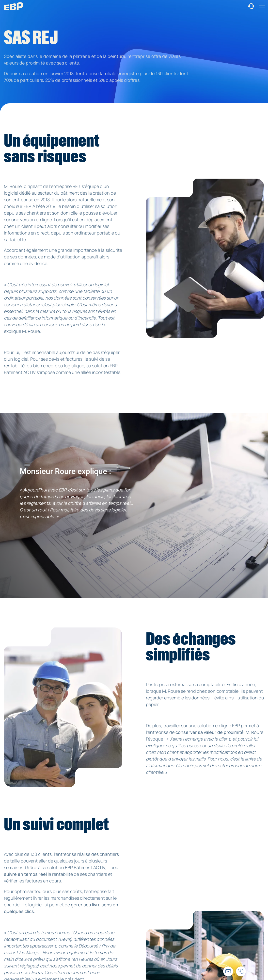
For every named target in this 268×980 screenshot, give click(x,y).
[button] (262, 6)
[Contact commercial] (251, 6)
